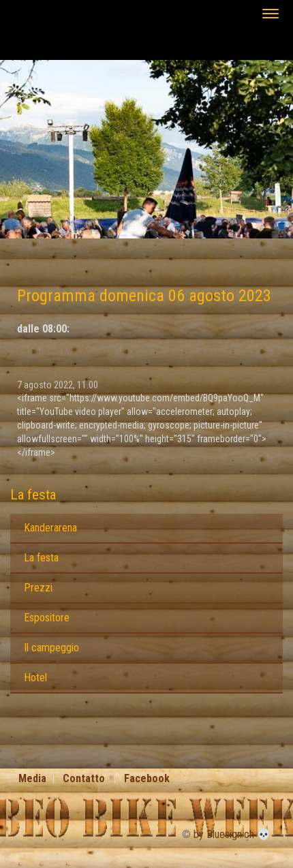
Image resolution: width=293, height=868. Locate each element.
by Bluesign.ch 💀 (232, 834)
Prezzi (38, 588)
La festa (33, 495)
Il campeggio (51, 648)
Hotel (35, 678)
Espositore (47, 618)
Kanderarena (50, 528)
